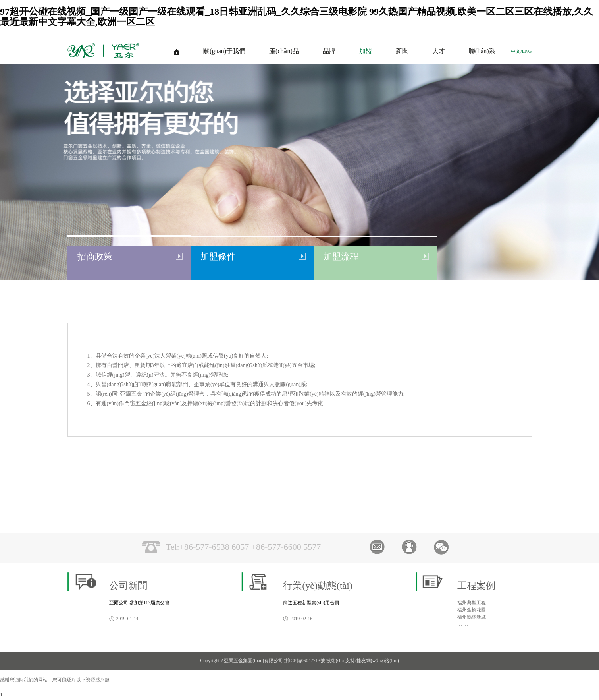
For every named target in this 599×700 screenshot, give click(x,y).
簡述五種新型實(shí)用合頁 (311, 603)
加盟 (366, 51)
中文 (516, 51)
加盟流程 (341, 256)
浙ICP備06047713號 (305, 661)
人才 (439, 51)
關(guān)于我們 (224, 51)
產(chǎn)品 (284, 51)
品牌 (329, 51)
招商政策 (95, 256)
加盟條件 (218, 256)
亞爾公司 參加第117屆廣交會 (140, 603)
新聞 (402, 51)
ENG (527, 51)
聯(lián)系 (482, 51)
